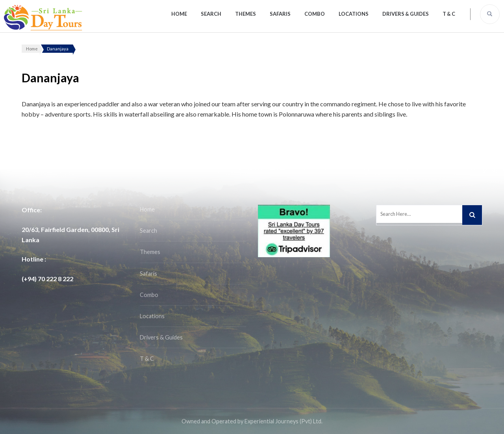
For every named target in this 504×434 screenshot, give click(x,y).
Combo (315, 14)
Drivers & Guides (406, 14)
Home (179, 14)
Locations (354, 14)
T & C (449, 14)
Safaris (280, 14)
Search (211, 14)
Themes (246, 14)
